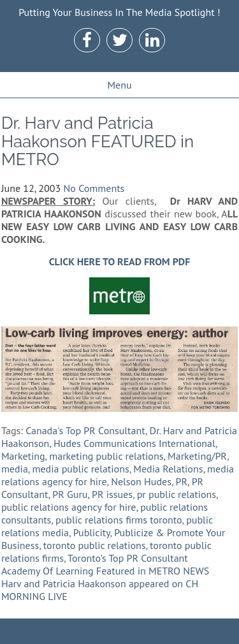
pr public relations (177, 494)
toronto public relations (95, 545)
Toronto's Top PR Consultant (128, 558)
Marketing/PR (197, 456)
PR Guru (70, 494)
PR (182, 481)
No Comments (94, 188)
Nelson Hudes (141, 481)
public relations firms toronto (119, 520)
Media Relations (168, 469)
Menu (119, 85)
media (15, 469)
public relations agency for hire (69, 507)
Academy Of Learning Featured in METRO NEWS (105, 571)
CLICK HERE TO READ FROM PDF (120, 261)
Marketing (23, 456)
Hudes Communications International (134, 443)
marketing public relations (106, 456)
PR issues (112, 494)
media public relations (80, 469)
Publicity (92, 532)
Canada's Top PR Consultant (85, 430)
